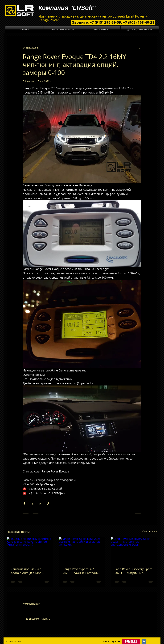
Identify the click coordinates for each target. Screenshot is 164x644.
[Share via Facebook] (24, 504)
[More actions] (139, 48)
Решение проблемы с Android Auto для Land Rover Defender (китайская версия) (29, 571)
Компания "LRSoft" (67, 8)
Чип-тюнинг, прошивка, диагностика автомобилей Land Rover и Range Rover (93, 18)
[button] (63, 29)
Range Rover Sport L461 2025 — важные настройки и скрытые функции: (81, 571)
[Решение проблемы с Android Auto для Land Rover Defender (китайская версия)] (30, 550)
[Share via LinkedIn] (40, 504)
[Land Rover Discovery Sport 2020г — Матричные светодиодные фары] (134, 550)
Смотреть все (150, 531)
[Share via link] (48, 504)
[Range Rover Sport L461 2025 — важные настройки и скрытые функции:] (82, 550)
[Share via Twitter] (32, 504)
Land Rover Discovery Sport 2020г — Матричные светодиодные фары (133, 571)
